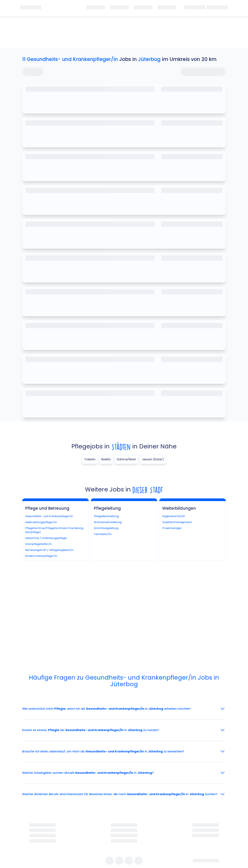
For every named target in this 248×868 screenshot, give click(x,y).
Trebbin (90, 459)
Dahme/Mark (126, 459)
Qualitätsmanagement (177, 522)
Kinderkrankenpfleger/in (41, 556)
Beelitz (106, 459)
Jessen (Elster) (153, 459)
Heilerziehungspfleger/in (41, 522)
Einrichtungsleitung (106, 528)
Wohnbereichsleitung (108, 522)
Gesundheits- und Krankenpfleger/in (49, 516)
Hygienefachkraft (174, 516)
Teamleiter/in (103, 534)
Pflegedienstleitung (106, 516)
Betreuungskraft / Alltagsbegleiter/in (49, 550)
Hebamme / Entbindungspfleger (46, 538)
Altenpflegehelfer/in (38, 544)
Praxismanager (172, 528)
